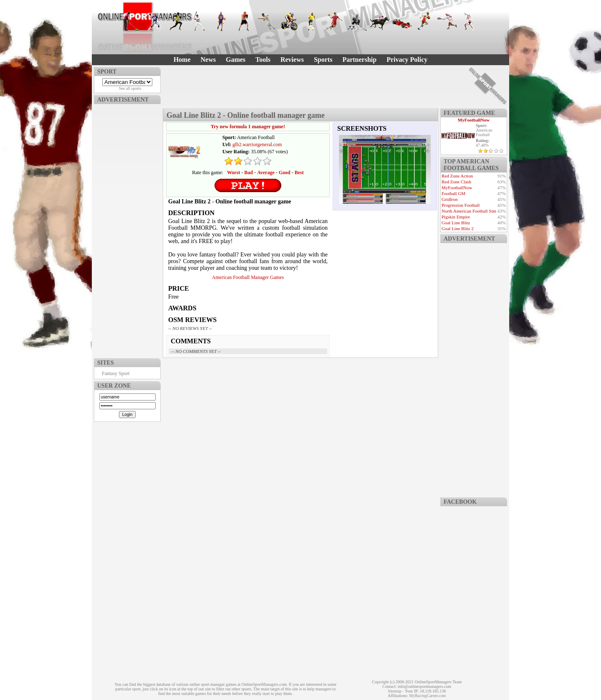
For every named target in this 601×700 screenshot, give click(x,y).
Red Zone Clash (456, 182)
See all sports (130, 88)
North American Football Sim (469, 211)
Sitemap (395, 691)
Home (182, 60)
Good (285, 172)
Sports (323, 60)
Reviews (292, 60)
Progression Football (461, 205)
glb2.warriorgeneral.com (257, 145)
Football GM (453, 193)
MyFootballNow (474, 120)
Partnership (359, 60)
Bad (249, 172)
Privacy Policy (407, 60)
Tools (263, 60)
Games (236, 60)
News (208, 60)
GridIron (450, 199)
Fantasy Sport (116, 373)
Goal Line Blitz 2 (458, 228)
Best (299, 172)
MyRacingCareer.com (427, 696)
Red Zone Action (457, 176)
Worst (234, 172)
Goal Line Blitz (456, 223)
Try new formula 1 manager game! (248, 127)
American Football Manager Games (248, 277)
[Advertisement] (127, 229)
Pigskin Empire (456, 217)
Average (266, 172)
